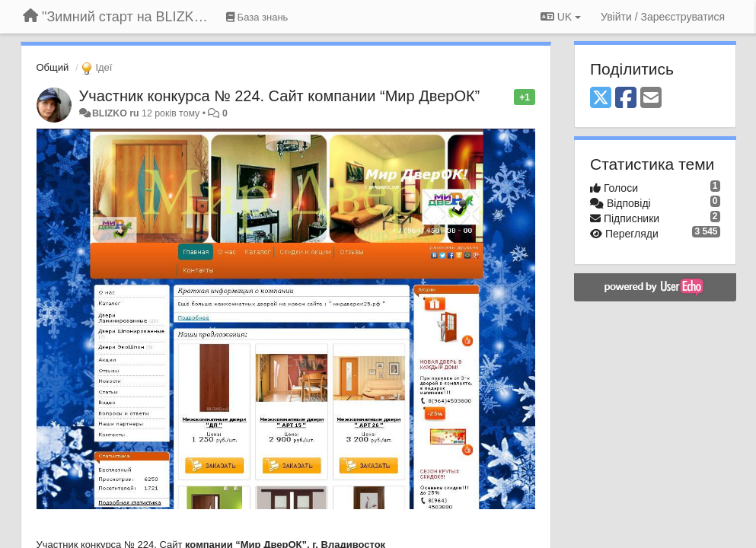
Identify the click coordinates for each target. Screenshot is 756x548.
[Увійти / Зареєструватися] (663, 17)
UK (561, 17)
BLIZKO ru (117, 113)
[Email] (651, 99)
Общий (53, 67)
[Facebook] (626, 99)
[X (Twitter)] (601, 99)
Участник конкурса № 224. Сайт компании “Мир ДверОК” (280, 96)
